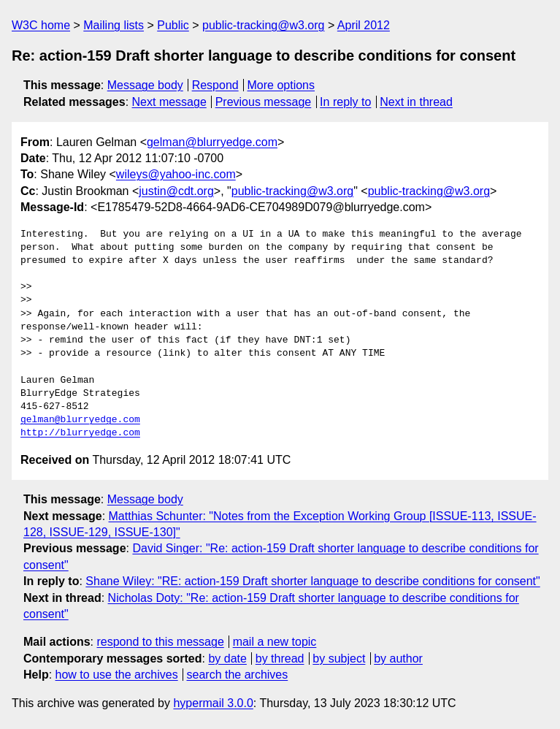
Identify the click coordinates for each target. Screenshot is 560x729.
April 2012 (364, 25)
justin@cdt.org (176, 191)
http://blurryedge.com (80, 433)
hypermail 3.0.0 (213, 703)
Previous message (264, 102)
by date (227, 659)
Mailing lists (114, 25)
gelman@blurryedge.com (212, 142)
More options (281, 85)
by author (398, 659)
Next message (169, 102)
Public (173, 25)
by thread (280, 659)
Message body (145, 85)
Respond (215, 85)
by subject (339, 659)
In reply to (345, 102)
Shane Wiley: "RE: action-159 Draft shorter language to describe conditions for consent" (312, 581)
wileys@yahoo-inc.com (176, 174)
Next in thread (416, 102)
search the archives (238, 675)
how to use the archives (117, 675)
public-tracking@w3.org (263, 25)
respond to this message (160, 642)
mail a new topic (275, 642)
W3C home (41, 25)
